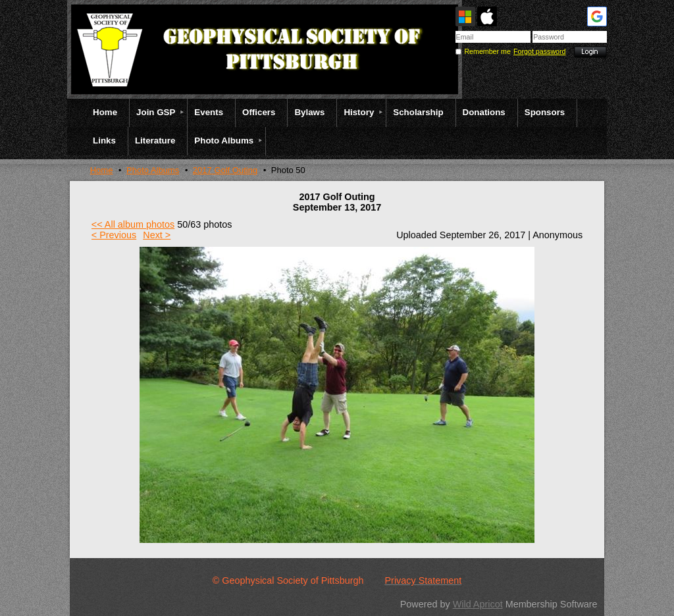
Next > (157, 235)
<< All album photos (133, 224)
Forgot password (539, 51)
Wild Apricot (478, 604)
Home (102, 170)
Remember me (487, 51)
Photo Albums (153, 170)
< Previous (114, 235)
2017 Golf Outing (225, 170)
